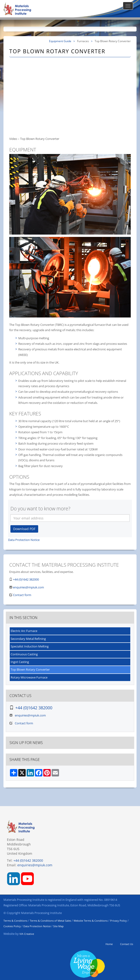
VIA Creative (27, 934)
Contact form (22, 595)
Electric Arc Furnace (24, 631)
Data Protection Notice (24, 540)
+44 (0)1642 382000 (26, 579)
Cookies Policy (12, 926)
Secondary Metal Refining (28, 639)
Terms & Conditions (15, 921)
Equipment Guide (60, 41)
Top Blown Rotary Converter (30, 669)
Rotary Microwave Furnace (29, 677)
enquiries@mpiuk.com (28, 587)
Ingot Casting (20, 662)
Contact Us (127, 944)
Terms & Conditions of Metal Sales (50, 921)
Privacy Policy (118, 921)
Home (109, 944)
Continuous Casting (24, 654)
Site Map (58, 926)
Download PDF (24, 529)
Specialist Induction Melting (30, 646)
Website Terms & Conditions (91, 921)
